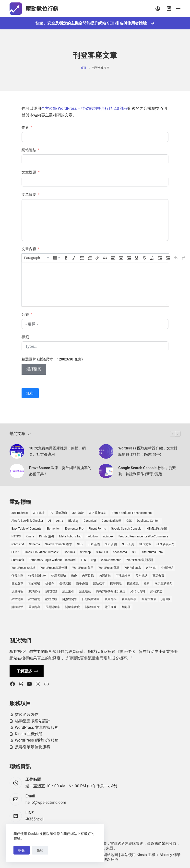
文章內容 (29, 249)
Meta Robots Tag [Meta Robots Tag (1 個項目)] (70, 536)
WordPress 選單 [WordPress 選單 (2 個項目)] (109, 568)
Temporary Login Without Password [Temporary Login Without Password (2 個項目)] (52, 560)
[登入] (158, 9)
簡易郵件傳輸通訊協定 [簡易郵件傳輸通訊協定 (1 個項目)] (111, 591)
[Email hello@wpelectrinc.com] (16, 799)
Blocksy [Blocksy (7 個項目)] (73, 521)
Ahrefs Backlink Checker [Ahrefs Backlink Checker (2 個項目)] (27, 521)
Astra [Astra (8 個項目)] (59, 521)
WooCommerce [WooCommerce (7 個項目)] (111, 560)
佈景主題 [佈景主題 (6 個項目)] (17, 576)
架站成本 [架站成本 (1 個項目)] (99, 583)
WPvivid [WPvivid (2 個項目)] (151, 568)
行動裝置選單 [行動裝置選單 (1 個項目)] (91, 599)
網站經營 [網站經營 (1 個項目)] (34, 599)
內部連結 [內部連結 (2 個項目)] (105, 576)
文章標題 (29, 172)
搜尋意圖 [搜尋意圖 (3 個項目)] (65, 583)
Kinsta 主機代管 (29, 734)
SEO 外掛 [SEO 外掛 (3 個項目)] (111, 544)
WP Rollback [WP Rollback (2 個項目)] (133, 568)
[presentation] (37, 258)
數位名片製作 (27, 714)
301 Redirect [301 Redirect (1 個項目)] (20, 513)
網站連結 (29, 150)
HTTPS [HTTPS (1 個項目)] (16, 536)
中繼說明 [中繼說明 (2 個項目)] (167, 568)
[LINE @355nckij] (16, 816)
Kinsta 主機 (146, 855)
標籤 (25, 337)
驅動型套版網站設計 (33, 721)
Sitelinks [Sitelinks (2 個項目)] (69, 552)
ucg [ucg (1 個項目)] (94, 560)
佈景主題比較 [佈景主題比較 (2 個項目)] (37, 576)
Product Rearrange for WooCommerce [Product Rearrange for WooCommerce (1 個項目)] (143, 536)
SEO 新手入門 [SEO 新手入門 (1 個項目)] (165, 544)
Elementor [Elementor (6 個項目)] (53, 529)
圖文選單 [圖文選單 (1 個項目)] (17, 583)
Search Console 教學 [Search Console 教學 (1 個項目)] (59, 544)
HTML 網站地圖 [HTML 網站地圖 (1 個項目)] (157, 529)
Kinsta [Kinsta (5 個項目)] (30, 536)
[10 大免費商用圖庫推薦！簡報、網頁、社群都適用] (17, 451)
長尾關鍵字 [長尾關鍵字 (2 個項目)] (53, 607)
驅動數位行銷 (46, 8)
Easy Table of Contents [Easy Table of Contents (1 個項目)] (26, 529)
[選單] (178, 9)
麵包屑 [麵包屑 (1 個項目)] (126, 607)
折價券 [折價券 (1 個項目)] (50, 583)
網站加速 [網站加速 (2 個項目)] (156, 591)
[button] (37, 258)
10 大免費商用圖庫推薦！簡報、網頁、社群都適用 (57, 451)
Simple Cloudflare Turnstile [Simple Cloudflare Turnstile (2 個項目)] (41, 552)
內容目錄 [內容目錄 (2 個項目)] (88, 576)
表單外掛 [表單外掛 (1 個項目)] (111, 599)
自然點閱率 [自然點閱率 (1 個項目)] (70, 599)
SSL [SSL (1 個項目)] (135, 552)
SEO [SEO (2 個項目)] (80, 544)
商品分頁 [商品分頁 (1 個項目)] (158, 576)
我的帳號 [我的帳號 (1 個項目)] (34, 583)
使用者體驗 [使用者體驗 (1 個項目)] (59, 576)
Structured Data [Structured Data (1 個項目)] (152, 552)
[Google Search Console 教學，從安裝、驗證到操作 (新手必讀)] (106, 471)
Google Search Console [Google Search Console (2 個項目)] (126, 529)
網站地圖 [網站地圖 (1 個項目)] (17, 599)
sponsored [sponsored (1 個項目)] (120, 552)
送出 (30, 393)
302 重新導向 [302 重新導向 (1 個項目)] (98, 513)
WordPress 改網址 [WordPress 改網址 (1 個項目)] (23, 568)
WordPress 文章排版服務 (37, 727)
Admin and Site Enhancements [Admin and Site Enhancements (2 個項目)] (132, 513)
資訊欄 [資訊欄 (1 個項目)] (166, 599)
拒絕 (40, 850)
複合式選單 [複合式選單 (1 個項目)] (149, 599)
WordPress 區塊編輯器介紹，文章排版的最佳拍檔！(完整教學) (148, 451)
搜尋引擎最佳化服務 (33, 747)
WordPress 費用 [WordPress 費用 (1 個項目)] (83, 568)
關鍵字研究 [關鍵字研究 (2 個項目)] (92, 607)
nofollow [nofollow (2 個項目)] (92, 536)
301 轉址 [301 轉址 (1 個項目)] (39, 513)
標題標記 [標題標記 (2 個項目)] (133, 583)
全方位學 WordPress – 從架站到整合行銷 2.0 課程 (84, 108)
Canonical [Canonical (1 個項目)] (90, 521)
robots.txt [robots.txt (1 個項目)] (18, 544)
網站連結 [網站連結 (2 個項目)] (51, 599)
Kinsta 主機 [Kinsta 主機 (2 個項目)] (47, 536)
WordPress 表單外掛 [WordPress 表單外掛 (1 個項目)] (54, 568)
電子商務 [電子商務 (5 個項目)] (111, 607)
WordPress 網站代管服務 (37, 740)
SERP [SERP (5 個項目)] (15, 552)
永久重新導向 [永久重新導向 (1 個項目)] (164, 583)
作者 (25, 127)
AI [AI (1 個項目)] (50, 521)
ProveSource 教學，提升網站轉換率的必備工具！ (60, 471)
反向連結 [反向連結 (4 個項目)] (142, 576)
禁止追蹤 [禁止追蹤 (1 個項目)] (85, 591)
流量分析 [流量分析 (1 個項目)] (17, 591)
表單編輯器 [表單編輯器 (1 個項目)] (129, 599)
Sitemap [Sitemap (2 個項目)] (85, 552)
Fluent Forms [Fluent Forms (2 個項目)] (97, 529)
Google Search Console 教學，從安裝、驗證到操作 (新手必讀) (147, 471)
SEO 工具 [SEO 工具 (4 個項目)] (128, 544)
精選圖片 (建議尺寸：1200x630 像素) (52, 359)
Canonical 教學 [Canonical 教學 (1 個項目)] (111, 521)
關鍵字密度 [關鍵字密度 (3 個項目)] (72, 607)
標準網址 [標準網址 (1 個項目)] (116, 583)
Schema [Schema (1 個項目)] (34, 544)
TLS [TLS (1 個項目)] (83, 560)
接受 (22, 850)
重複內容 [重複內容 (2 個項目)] (34, 607)
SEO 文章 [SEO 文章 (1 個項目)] (145, 544)
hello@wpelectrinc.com (46, 802)
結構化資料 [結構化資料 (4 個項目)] (138, 591)
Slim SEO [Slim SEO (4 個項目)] (102, 552)
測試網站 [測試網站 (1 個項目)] (34, 591)
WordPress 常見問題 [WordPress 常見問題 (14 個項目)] (140, 560)
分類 (25, 314)
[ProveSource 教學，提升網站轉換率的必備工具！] (17, 471)
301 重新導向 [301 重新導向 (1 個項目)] (58, 513)
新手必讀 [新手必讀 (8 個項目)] (82, 583)
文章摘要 (29, 195)
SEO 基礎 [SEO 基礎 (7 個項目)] (94, 544)
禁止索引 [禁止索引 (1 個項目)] (68, 591)
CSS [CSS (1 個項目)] (129, 521)
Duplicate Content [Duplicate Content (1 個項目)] (148, 521)
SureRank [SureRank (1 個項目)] (18, 560)
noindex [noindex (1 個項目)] (108, 536)
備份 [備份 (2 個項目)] (74, 576)
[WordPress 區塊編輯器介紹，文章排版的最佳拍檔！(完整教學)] (106, 451)
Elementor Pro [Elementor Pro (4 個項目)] (74, 529)
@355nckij (35, 819)
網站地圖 (111, 855)
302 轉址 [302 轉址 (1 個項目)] (78, 513)
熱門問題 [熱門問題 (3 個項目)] (51, 591)
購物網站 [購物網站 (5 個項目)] (17, 607)
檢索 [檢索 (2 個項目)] (147, 583)
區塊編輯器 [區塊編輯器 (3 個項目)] (123, 576)
